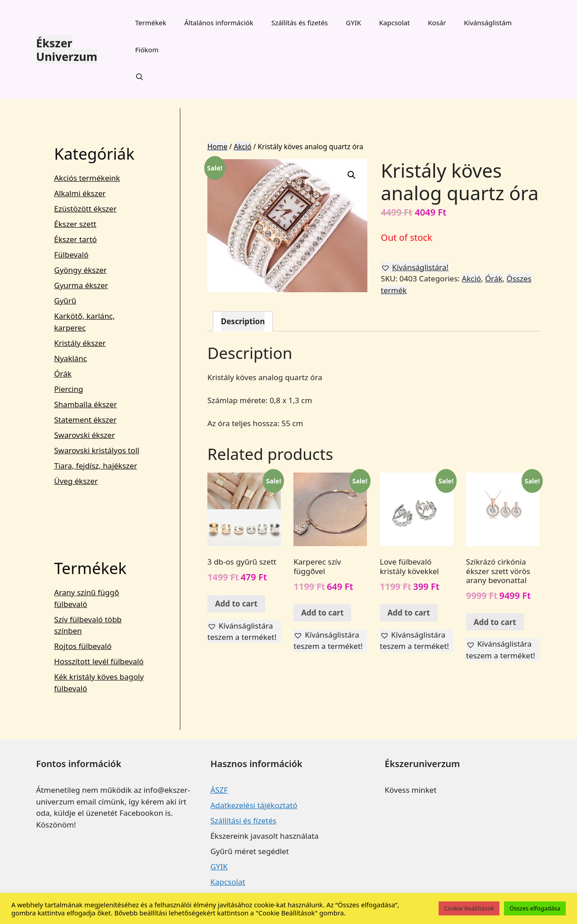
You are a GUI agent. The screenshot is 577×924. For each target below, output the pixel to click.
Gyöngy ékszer (80, 270)
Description (243, 321)
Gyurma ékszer (81, 285)
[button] (415, 267)
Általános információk (219, 23)
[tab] (243, 321)
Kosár (437, 23)
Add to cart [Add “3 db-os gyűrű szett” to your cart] (236, 604)
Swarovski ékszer (85, 435)
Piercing (69, 389)
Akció (242, 147)
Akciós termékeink (87, 178)
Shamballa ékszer (85, 404)
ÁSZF (219, 790)
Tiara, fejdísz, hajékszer (96, 466)
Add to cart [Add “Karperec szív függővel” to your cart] (322, 613)
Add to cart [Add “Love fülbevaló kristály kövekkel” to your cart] (409, 613)
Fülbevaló (71, 255)
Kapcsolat (394, 23)
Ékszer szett (75, 224)
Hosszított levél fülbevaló (99, 661)
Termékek (151, 23)
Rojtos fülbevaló (83, 646)
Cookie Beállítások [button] (469, 908)
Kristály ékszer (80, 343)
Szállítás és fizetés (300, 23)
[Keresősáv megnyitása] (140, 77)
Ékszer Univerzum (67, 50)
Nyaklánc (71, 358)
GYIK (353, 23)
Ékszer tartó (76, 239)
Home (217, 147)
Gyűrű (65, 301)
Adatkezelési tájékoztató (254, 805)
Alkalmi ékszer (80, 193)
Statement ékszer (85, 420)
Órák (494, 278)
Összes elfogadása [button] (535, 908)
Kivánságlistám (488, 23)
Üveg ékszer (76, 481)
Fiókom (147, 50)
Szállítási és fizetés (243, 821)
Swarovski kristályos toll (97, 450)
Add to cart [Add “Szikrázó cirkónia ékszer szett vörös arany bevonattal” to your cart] (495, 622)
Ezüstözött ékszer (85, 209)
